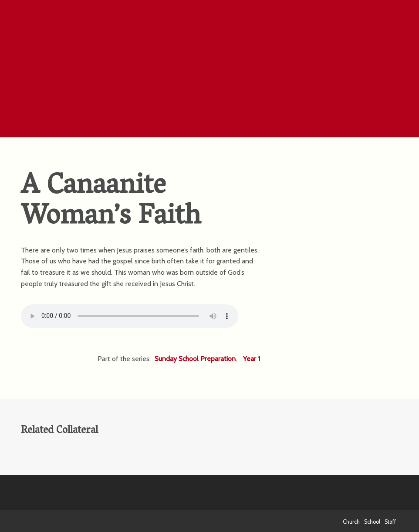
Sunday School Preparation (195, 359)
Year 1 (252, 359)
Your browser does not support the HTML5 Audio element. (130, 316)
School (372, 522)
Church (351, 522)
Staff (390, 522)
